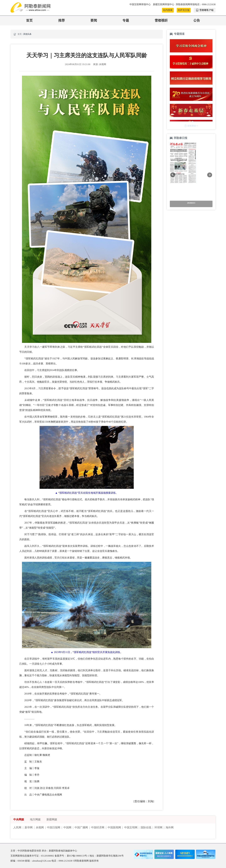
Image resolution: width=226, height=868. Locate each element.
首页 (29, 20)
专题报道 (179, 34)
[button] (173, 175)
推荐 (62, 20)
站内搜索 (168, 10)
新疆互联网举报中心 (164, 4)
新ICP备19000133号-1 (78, 856)
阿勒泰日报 (181, 138)
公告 (197, 20)
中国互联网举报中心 (140, 4)
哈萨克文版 (184, 10)
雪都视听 (161, 20)
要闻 (94, 20)
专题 (126, 20)
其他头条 (27, 34)
